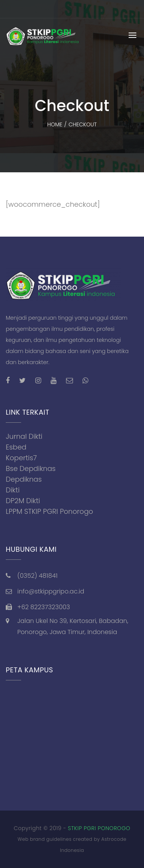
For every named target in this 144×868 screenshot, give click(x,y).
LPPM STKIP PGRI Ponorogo (49, 511)
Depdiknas (24, 479)
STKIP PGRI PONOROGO (99, 828)
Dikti (13, 490)
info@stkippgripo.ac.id (51, 591)
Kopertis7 (21, 458)
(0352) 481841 (37, 576)
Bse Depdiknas (31, 468)
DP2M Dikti (23, 501)
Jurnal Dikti (24, 436)
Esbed (16, 447)
